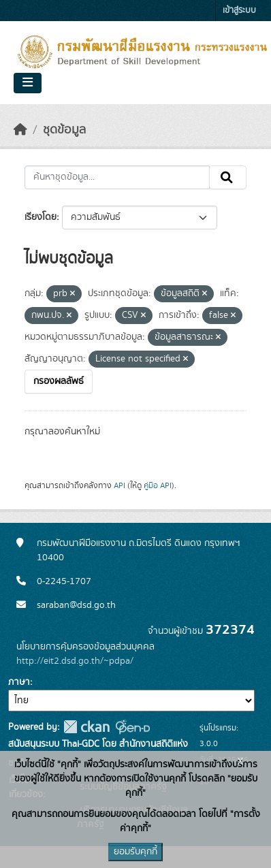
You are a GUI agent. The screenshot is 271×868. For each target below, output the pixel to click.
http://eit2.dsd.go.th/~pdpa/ (75, 661)
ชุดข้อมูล (64, 130)
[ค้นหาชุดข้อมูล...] (117, 178)
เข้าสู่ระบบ (239, 11)
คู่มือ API (158, 485)
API (119, 485)
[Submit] (228, 178)
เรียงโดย (41, 217)
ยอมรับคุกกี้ (135, 852)
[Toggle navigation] (28, 83)
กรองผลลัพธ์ (59, 381)
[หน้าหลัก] (20, 130)
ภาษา (19, 682)
